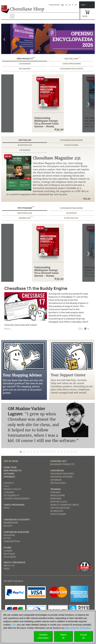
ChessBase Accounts (71, 69)
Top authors (71, 145)
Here (14, 625)
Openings (9, 477)
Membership (11, 523)
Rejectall (63, 636)
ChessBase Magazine (71, 140)
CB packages (58, 483)
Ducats (8, 526)
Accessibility (12, 495)
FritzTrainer (58, 514)
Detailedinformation (43, 636)
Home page (10, 467)
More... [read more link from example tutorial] (8, 329)
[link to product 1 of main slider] (48, 39)
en (63, 5)
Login (83, 5)
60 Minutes (26, 218)
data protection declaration (78, 628)
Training (56, 489)
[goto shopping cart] (87, 12)
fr (73, 5)
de (66, 5)
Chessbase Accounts (17, 520)
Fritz (7, 508)
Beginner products (62, 464)
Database (56, 480)
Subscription (12, 541)
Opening (55, 492)
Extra (7, 538)
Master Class (59, 502)
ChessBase (25, 64)
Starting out (25, 145)
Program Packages (62, 474)
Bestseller (25, 140)
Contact (9, 483)
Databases (25, 69)
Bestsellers (73, 59)
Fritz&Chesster (60, 508)
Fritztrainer (26, 208)
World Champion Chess (65, 505)
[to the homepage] (5, 7)
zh (76, 5)
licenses (9, 492)
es (70, 5)
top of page (11, 461)
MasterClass (25, 213)
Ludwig (8, 551)
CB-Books (25, 150)
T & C (6, 486)
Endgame (56, 499)
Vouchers (10, 557)
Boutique (9, 554)
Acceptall (84, 636)
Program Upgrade (62, 477)
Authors (9, 474)
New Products (26, 59)
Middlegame (58, 495)
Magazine (9, 535)
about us (9, 566)
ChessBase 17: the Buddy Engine (36, 289)
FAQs (6, 569)
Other (7, 548)
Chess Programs (71, 64)
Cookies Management (17, 499)
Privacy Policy (12, 489)
